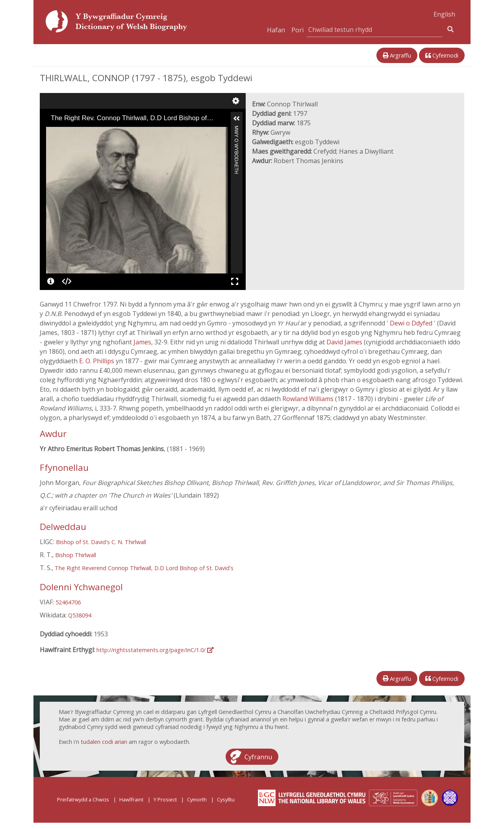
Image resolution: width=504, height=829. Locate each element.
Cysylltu (226, 799)
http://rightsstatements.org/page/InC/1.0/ (155, 650)
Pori (297, 30)
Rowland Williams (309, 399)
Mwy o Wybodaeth (236, 129)
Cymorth (197, 799)
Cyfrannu (258, 757)
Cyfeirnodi (442, 55)
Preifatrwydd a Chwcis (83, 799)
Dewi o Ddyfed (412, 323)
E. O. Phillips (97, 361)
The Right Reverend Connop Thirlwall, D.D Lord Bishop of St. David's (144, 568)
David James (345, 342)
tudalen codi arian (104, 742)
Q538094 (80, 615)
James (142, 342)
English (444, 14)
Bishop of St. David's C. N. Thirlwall (101, 542)
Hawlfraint (131, 799)
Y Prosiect (165, 799)
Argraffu (397, 55)
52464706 (68, 602)
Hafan (276, 30)
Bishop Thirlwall (76, 555)
